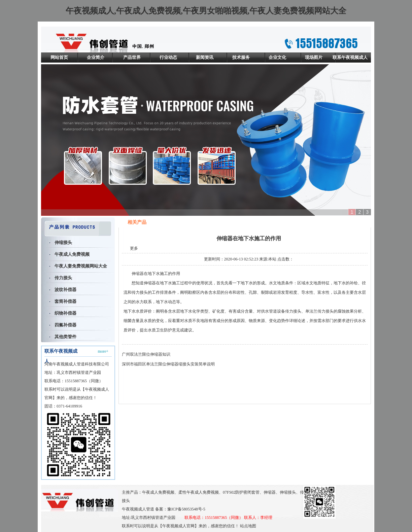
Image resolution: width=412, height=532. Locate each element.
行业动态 (168, 57)
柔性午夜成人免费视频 (199, 492)
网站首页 (59, 57)
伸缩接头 (63, 242)
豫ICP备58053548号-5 (186, 509)
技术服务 (241, 57)
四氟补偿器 (65, 325)
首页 (327, 222)
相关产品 (343, 222)
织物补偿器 (65, 313)
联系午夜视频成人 (350, 57)
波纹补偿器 (65, 290)
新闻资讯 (205, 57)
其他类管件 (65, 337)
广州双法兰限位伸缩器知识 (146, 354)
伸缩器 (138, 274)
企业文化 (277, 57)
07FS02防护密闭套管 (241, 492)
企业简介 (96, 57)
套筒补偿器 (65, 301)
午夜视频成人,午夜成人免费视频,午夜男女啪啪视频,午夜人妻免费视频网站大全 (206, 11)
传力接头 (63, 278)
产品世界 (132, 57)
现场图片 (314, 57)
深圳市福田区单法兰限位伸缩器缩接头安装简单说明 (168, 364)
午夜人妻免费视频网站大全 (81, 266)
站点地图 (248, 526)
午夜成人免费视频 (72, 254)
